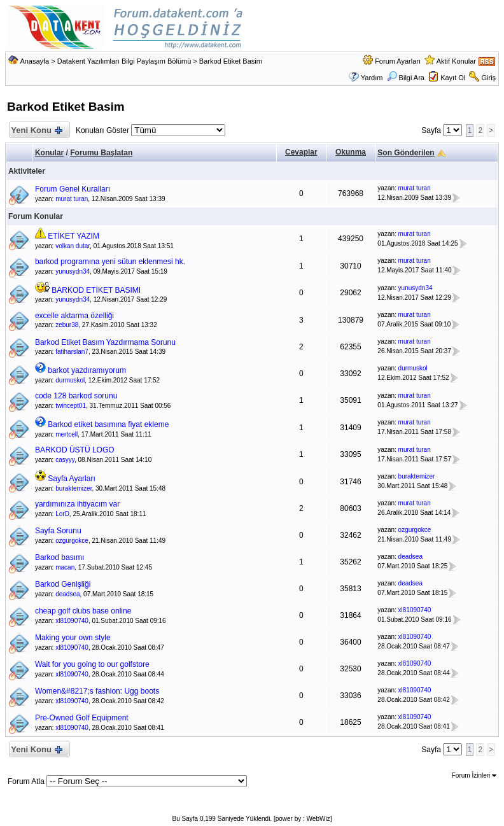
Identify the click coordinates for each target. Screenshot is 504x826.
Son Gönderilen (406, 153)
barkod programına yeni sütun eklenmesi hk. (110, 262)
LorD (62, 514)
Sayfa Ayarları (71, 479)
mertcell (66, 434)
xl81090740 (72, 621)
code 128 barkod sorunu (76, 396)
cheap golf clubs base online (83, 611)
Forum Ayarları (398, 61)
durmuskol (70, 380)
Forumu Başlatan (101, 153)
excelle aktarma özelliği (74, 316)
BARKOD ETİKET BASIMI (96, 290)
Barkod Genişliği (63, 584)
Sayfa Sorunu (58, 531)
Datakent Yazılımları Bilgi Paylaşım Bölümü (124, 61)
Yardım (372, 78)
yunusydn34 (73, 271)
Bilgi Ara (406, 78)
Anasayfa (34, 61)
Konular (49, 153)
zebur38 (67, 325)
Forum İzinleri (474, 775)
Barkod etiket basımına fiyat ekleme (108, 424)
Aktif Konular (456, 61)
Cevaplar (301, 152)
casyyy (65, 460)
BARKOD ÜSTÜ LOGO (75, 450)
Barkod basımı (59, 557)
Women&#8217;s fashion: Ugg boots (97, 691)
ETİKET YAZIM (73, 236)
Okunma (351, 152)
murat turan (72, 199)
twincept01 (71, 406)
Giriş (488, 78)
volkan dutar (73, 246)
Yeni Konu (37, 131)
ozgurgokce (72, 541)
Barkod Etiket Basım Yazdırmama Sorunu (105, 342)
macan (65, 567)
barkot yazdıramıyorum (87, 370)
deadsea (410, 556)
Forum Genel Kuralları (73, 189)
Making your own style (73, 638)
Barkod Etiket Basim (231, 61)
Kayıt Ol (453, 78)
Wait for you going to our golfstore (92, 664)
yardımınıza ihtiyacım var (77, 504)
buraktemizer (73, 488)
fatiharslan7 (72, 352)
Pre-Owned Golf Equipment (82, 718)
